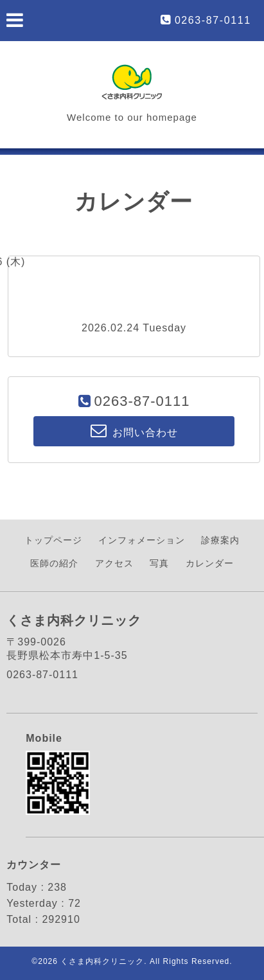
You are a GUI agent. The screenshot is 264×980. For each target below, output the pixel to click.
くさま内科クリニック (102, 961)
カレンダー (210, 563)
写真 (159, 563)
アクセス (114, 563)
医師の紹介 (54, 563)
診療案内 (220, 540)
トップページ (53, 540)
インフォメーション (142, 540)
